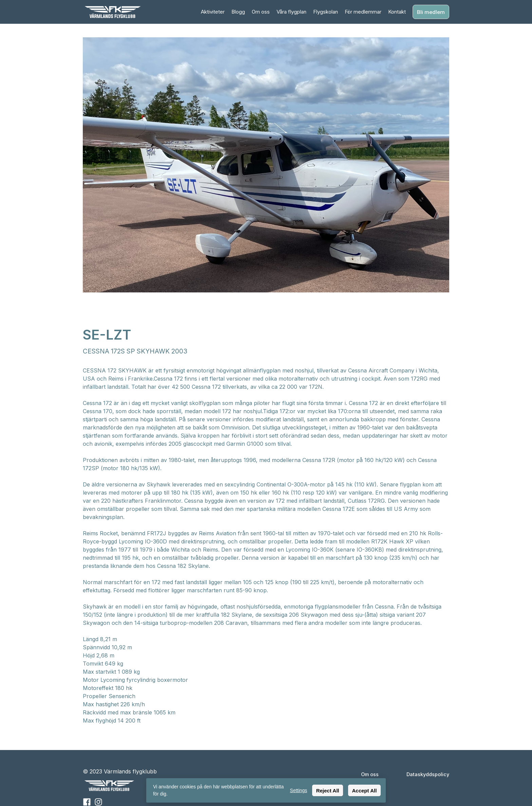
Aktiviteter (213, 12)
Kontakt (397, 12)
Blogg (238, 12)
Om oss (261, 12)
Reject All (328, 791)
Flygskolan (326, 12)
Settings (299, 790)
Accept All (365, 791)
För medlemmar (363, 12)
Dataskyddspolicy (428, 774)
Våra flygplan (291, 12)
